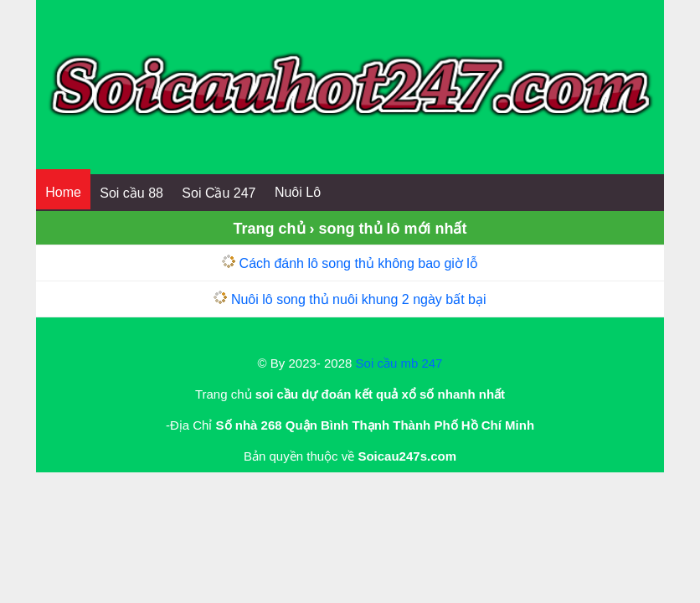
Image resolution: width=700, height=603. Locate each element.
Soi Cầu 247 (219, 193)
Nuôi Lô (298, 192)
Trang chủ (270, 229)
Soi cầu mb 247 (399, 363)
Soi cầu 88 (131, 193)
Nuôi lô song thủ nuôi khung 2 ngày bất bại (359, 299)
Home (63, 192)
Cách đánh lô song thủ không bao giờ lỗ (359, 263)
